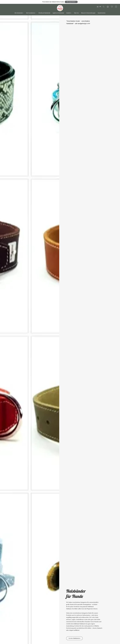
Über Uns (76, 13)
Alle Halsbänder (19, 13)
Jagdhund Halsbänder (58, 13)
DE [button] (98, 7)
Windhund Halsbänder (44, 13)
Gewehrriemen (102, 13)
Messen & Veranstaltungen (88, 13)
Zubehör (69, 13)
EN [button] (100, 7)
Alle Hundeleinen (31, 13)
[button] (71, 2)
